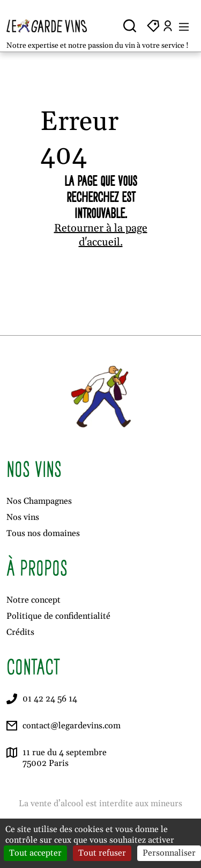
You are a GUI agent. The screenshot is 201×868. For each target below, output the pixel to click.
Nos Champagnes (39, 501)
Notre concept (33, 600)
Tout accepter (35, 853)
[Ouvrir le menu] (184, 26)
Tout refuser (102, 853)
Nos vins (23, 517)
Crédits (20, 632)
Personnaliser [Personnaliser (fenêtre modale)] (169, 853)
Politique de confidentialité (58, 616)
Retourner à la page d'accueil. (101, 235)
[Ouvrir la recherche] (130, 26)
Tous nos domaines (43, 533)
